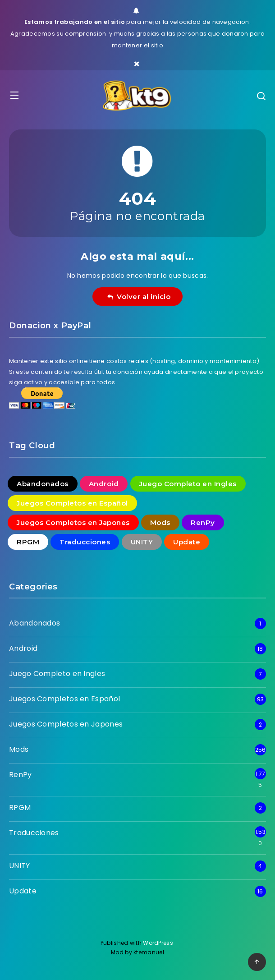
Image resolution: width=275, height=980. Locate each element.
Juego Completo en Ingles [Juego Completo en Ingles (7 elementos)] (188, 484)
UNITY (20, 866)
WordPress (159, 943)
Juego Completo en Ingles (57, 674)
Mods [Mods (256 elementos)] (160, 522)
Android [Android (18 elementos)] (104, 484)
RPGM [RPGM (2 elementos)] (28, 542)
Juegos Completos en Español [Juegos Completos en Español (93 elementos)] (72, 503)
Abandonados (34, 623)
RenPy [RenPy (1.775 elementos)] (203, 522)
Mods (19, 749)
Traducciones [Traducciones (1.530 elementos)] (85, 542)
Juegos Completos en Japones (66, 724)
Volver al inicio (139, 297)
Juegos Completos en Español (64, 699)
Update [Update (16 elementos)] (187, 542)
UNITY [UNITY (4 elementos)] (142, 542)
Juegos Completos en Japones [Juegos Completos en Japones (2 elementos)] (73, 522)
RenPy (21, 775)
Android (23, 648)
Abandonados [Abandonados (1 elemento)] (43, 484)
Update (23, 891)
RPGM (20, 807)
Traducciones (34, 833)
